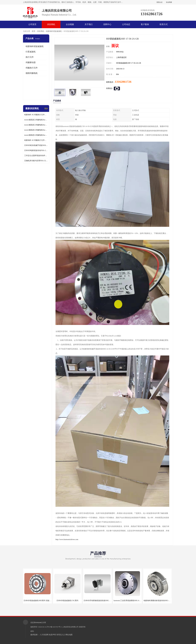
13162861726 (123, 82)
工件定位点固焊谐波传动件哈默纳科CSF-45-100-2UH (36, 156)
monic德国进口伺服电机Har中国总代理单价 (36, 120)
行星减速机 (31, 52)
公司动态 (126, 24)
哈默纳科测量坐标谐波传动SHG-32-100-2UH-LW (162, 601)
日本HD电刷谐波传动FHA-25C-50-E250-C (36, 150)
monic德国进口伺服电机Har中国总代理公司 (36, 130)
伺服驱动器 (31, 62)
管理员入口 (61, 635)
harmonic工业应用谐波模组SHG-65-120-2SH (130, 601)
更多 (46, 109)
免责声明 (52, 635)
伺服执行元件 (32, 68)
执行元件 (30, 57)
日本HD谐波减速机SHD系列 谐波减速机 (39, 601)
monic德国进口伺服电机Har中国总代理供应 (36, 135)
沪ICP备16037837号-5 (54, 627)
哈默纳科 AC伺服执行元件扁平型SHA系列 (36, 140)
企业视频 (70, 24)
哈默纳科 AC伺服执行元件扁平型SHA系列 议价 (36, 115)
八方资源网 (44, 635)
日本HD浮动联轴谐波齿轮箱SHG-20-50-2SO (100, 601)
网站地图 (69, 635)
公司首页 (32, 24)
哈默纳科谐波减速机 (54, 31)
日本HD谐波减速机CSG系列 (67, 601)
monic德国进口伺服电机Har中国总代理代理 (36, 125)
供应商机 (51, 24)
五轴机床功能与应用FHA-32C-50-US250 (36, 161)
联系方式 (164, 24)
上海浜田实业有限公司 (70, 627)
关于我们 (89, 24)
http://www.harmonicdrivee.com (67, 539)
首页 (33, 31)
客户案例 (145, 24)
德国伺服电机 (32, 73)
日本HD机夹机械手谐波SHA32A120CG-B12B (36, 145)
